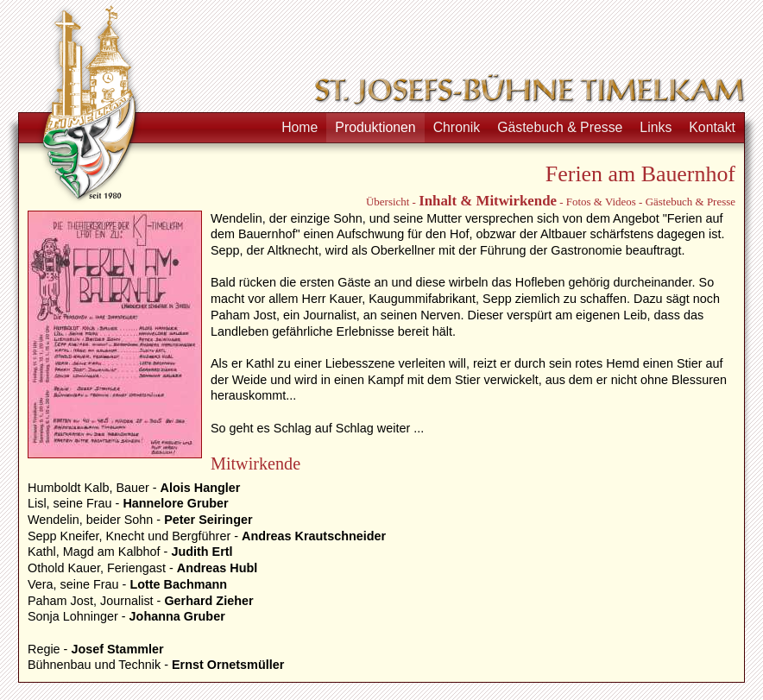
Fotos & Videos (601, 202)
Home (300, 127)
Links (656, 127)
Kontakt (712, 127)
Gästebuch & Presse (560, 127)
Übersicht (388, 202)
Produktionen (375, 127)
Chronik (457, 127)
